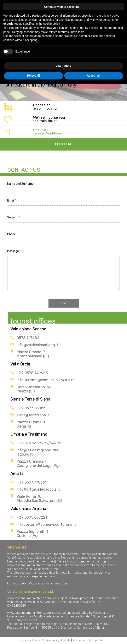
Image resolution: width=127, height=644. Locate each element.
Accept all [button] (94, 76)
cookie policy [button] (51, 24)
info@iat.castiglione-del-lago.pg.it (38, 452)
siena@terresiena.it (33, 415)
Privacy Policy (31, 640)
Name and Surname (20, 184)
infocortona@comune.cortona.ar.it (46, 524)
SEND (63, 303)
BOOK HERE (64, 144)
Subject (13, 218)
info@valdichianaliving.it (37, 345)
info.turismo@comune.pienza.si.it (45, 380)
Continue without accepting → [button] (63, 7)
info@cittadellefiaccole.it (38, 489)
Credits (66, 640)
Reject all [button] (33, 76)
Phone (11, 234)
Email (11, 201)
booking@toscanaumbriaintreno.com (43, 584)
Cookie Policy (51, 640)
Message (13, 251)
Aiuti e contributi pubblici (89, 640)
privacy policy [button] (110, 16)
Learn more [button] (63, 66)
